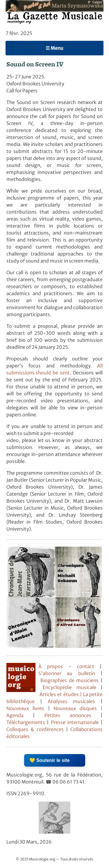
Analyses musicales (74, 701)
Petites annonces (73, 715)
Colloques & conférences (35, 729)
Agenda (20, 715)
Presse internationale (75, 722)
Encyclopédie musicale (69, 687)
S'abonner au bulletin (67, 673)
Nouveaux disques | (78, 708)
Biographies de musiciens (71, 680)
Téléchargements (26, 722)
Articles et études (59, 694)
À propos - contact (66, 666)
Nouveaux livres (27, 708)
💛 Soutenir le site (50, 760)
